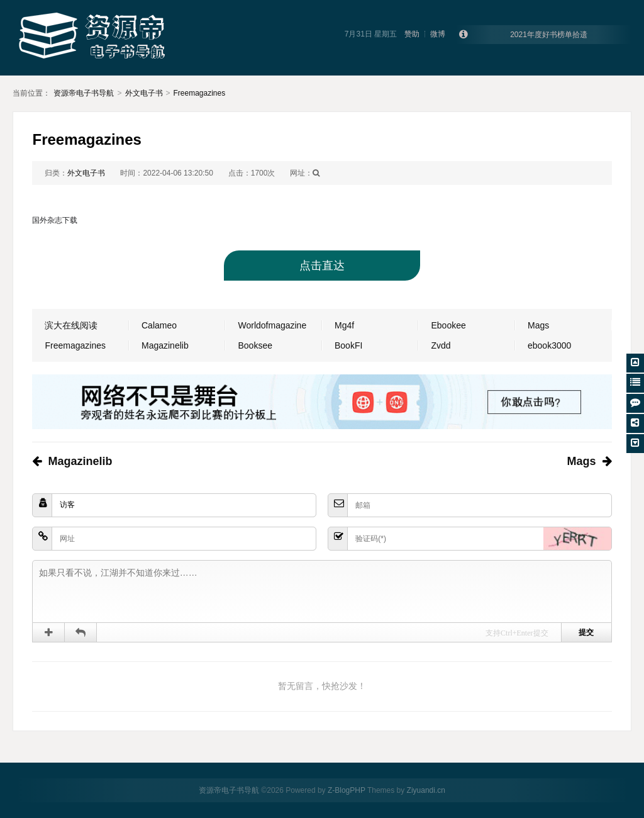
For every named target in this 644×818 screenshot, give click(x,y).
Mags (538, 325)
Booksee (255, 345)
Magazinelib (165, 345)
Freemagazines (200, 93)
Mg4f (344, 325)
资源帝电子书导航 (84, 93)
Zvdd (441, 345)
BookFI (348, 345)
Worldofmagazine (272, 325)
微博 (438, 34)
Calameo (159, 325)
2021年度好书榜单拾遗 (549, 35)
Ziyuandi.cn (426, 790)
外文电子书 (144, 93)
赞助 (412, 34)
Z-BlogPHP (347, 790)
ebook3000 (549, 345)
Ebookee (448, 325)
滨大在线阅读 (71, 325)
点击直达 (322, 266)
